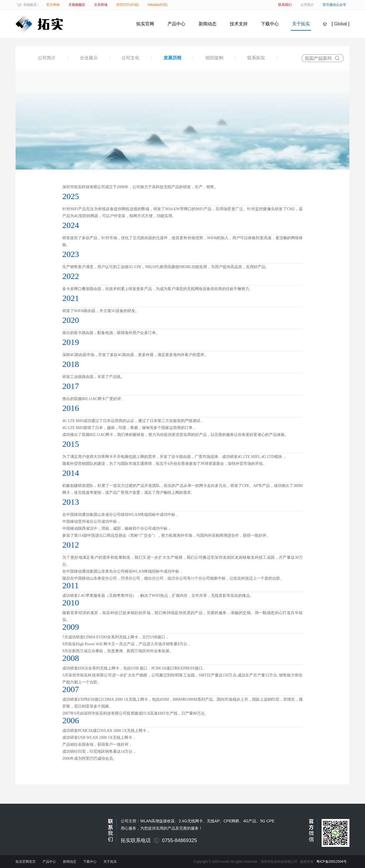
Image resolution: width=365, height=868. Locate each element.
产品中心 (176, 24)
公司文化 (130, 58)
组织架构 (214, 58)
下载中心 (270, 24)
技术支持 (239, 24)
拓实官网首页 (26, 862)
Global (341, 24)
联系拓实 (256, 58)
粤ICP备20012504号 (331, 862)
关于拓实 (301, 24)
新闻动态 (208, 24)
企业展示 (89, 58)
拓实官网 (145, 24)
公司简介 (47, 58)
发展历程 (172, 58)
